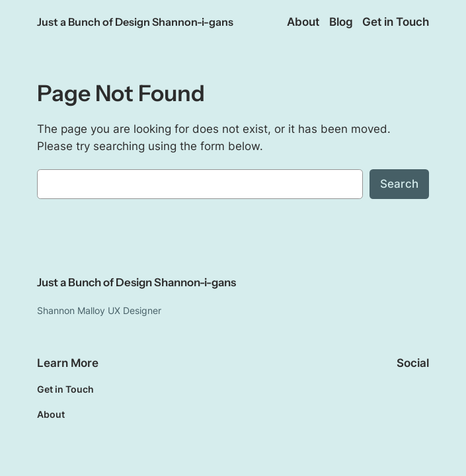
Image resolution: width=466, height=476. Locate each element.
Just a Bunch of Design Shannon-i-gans (135, 22)
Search (399, 184)
